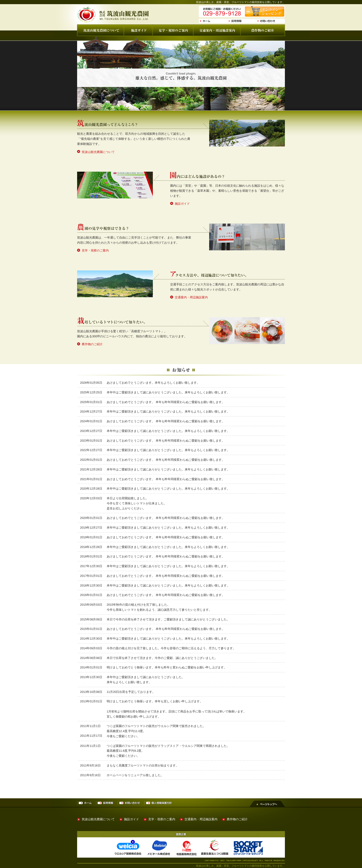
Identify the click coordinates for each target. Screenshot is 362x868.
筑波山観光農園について (98, 152)
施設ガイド (182, 204)
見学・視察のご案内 (95, 250)
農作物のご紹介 (92, 344)
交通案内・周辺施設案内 (191, 297)
